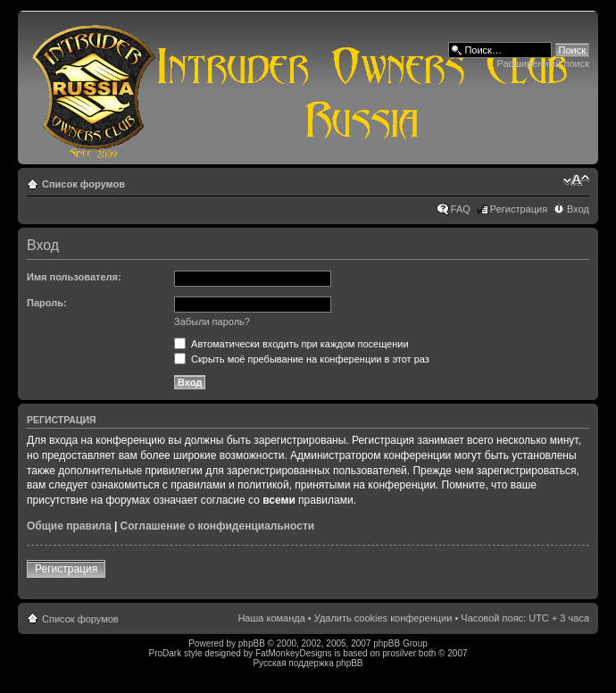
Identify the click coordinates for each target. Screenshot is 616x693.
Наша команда (271, 618)
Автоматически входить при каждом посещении (291, 344)
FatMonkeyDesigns (294, 653)
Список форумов (83, 184)
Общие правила (69, 526)
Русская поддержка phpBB (308, 663)
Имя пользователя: (74, 277)
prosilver (399, 653)
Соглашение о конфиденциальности (218, 526)
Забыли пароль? (212, 321)
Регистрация (519, 209)
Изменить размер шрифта (576, 180)
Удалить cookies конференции (383, 618)
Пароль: (47, 303)
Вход (578, 209)
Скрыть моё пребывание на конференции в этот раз (302, 359)
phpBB (252, 643)
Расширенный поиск (543, 63)
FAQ (461, 209)
